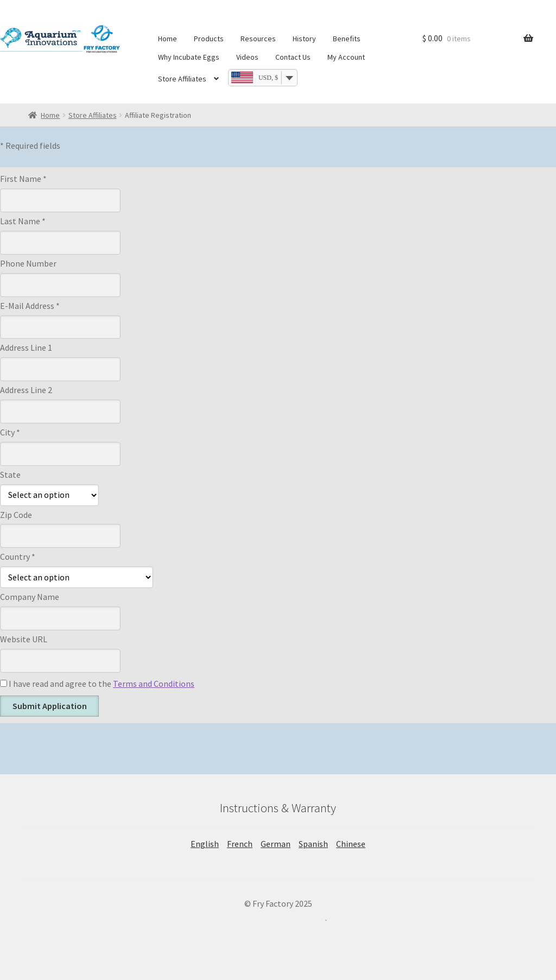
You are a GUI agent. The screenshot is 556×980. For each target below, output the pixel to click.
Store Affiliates (182, 79)
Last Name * (23, 221)
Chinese (351, 844)
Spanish (313, 844)
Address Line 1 (26, 347)
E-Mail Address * (30, 306)
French (240, 844)
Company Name (30, 597)
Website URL (24, 639)
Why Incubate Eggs (189, 57)
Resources (258, 39)
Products (209, 39)
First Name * (23, 179)
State (10, 475)
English (205, 844)
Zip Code (16, 515)
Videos (247, 57)
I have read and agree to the (97, 684)
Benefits (347, 39)
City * (10, 432)
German (276, 844)
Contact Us (293, 57)
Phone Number (28, 263)
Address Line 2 (26, 390)
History (304, 39)
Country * (18, 557)
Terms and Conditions (154, 684)
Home (168, 39)
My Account (346, 57)
